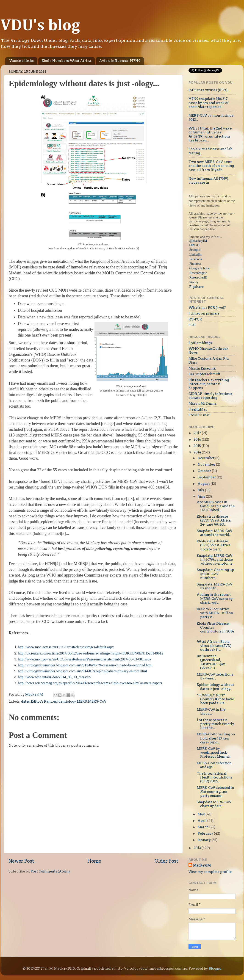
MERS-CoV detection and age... (214, 765)
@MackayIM (198, 241)
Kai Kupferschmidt (204, 374)
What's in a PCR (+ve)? (207, 308)
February (206, 834)
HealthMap (198, 409)
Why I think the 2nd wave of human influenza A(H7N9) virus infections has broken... (210, 134)
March (204, 827)
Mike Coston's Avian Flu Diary (209, 360)
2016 (198, 439)
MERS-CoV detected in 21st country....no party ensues (215, 792)
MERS (82, 701)
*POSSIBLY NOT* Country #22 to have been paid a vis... (215, 699)
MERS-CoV (97, 701)
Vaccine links (22, 61)
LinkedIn (195, 254)
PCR (192, 325)
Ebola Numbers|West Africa (67, 61)
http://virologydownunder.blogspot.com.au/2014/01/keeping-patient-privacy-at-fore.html (82, 671)
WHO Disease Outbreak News (208, 351)
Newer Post (21, 861)
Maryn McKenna (202, 403)
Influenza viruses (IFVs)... (209, 90)
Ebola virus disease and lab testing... (210, 151)
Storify (194, 282)
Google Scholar (200, 268)
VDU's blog (40, 26)
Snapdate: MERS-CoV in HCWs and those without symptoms (215, 560)
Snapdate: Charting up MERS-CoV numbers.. (215, 574)
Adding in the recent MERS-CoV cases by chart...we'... (215, 599)
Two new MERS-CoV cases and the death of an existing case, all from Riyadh (211, 166)
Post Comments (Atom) (50, 871)
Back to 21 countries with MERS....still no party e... (215, 613)
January (205, 840)
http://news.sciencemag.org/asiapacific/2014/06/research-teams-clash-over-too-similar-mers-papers (90, 683)
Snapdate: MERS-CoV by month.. (215, 586)
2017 (198, 433)
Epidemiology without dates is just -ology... (215, 687)
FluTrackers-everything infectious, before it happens (209, 384)
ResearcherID (198, 277)
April (202, 821)
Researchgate (198, 273)
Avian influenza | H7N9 (120, 61)
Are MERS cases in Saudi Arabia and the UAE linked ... (216, 506)
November (207, 464)
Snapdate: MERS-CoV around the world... (215, 533)
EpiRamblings (200, 343)
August (204, 484)
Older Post (166, 861)
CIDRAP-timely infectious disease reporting (210, 396)
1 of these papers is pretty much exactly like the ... (215, 724)
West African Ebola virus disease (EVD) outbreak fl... (214, 646)
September (207, 477)
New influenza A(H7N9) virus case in (208, 181)
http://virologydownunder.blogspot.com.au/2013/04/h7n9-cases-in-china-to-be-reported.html (85, 665)
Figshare (196, 287)
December (207, 458)
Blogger (215, 969)
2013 (198, 848)
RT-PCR (195, 319)
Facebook (196, 259)
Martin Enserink (202, 368)
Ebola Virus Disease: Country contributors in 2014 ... (215, 629)
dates (25, 701)
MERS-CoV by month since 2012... (211, 117)
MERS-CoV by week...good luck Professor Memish (214, 753)
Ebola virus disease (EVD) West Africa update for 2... (214, 545)
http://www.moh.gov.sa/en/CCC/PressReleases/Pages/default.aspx (66, 647)
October (205, 471)
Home (94, 861)
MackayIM (202, 865)
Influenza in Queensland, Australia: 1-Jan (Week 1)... (211, 662)
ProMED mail (200, 415)
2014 (198, 452)
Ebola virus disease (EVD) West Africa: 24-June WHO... (214, 520)
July (201, 490)
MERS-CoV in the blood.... (211, 711)
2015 (198, 446)
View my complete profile (210, 872)
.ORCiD (194, 245)
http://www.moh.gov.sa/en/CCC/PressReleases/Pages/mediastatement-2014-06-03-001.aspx (85, 659)
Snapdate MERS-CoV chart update (214, 804)
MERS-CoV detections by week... (215, 676)
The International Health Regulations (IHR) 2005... (215, 777)
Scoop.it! (195, 250)
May (202, 814)
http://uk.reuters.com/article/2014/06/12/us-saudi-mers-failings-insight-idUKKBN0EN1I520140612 (91, 653)
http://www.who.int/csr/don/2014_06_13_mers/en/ (55, 677)
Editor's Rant (42, 701)
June (202, 497)
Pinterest (195, 264)
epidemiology (65, 701)
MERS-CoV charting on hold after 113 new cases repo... (216, 738)
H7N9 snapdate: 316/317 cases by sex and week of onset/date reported (209, 103)
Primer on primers (204, 313)
